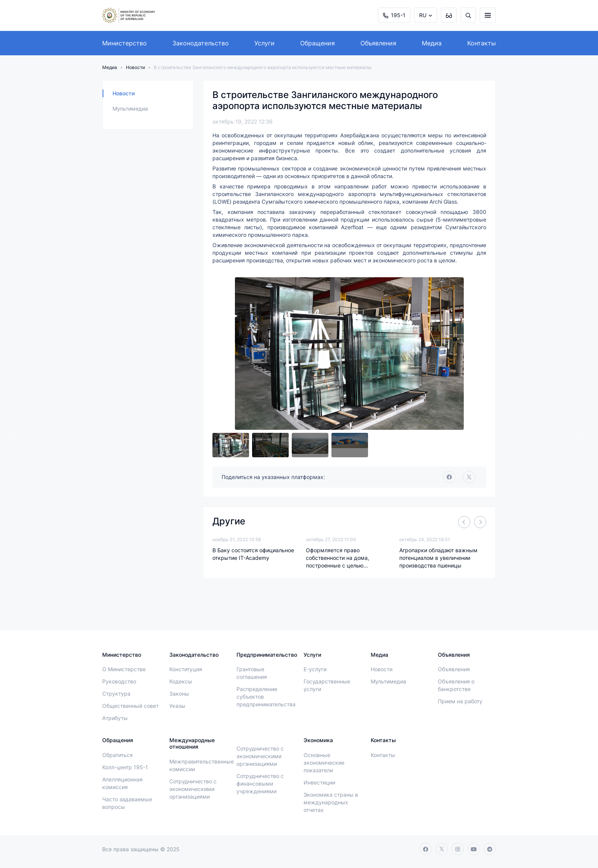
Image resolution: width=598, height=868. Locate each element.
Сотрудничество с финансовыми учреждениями (260, 784)
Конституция (186, 669)
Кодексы (181, 681)
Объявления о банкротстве (456, 685)
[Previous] (15, 434)
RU (423, 15)
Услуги (264, 43)
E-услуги (315, 669)
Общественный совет (130, 706)
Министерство (125, 43)
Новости (135, 67)
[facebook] (449, 477)
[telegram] (490, 849)
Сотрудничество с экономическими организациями (193, 789)
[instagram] (458, 849)
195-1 (394, 15)
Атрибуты (115, 718)
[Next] (583, 434)
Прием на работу (460, 701)
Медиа (432, 43)
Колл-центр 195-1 (125, 767)
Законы (179, 694)
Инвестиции (319, 782)
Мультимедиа (130, 108)
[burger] (488, 15)
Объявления (378, 43)
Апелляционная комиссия (122, 783)
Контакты (481, 43)
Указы (177, 706)
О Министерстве (124, 669)
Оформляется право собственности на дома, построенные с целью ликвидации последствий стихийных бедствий (339, 558)
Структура (116, 694)
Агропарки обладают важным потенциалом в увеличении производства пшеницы (438, 558)
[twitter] (469, 477)
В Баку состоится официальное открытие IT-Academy (253, 554)
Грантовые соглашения (252, 673)
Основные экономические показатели (324, 763)
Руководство (119, 681)
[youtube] (474, 849)
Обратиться (117, 755)
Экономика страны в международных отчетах (331, 802)
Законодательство (201, 43)
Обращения (317, 43)
